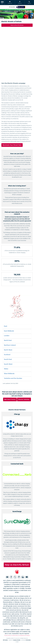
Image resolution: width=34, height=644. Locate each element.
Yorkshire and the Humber (13, 378)
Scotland (7, 355)
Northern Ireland (10, 345)
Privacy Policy (8, 636)
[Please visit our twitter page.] (15, 577)
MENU (2, 2)
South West (8, 364)
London (7, 336)
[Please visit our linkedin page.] (23, 577)
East (6, 326)
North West (8, 350)
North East (8, 340)
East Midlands (9, 331)
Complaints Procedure (24, 636)
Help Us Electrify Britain (17, 25)
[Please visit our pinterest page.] (19, 577)
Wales (6, 369)
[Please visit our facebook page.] (11, 577)
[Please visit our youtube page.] (27, 577)
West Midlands (9, 374)
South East (8, 359)
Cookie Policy (15, 636)
